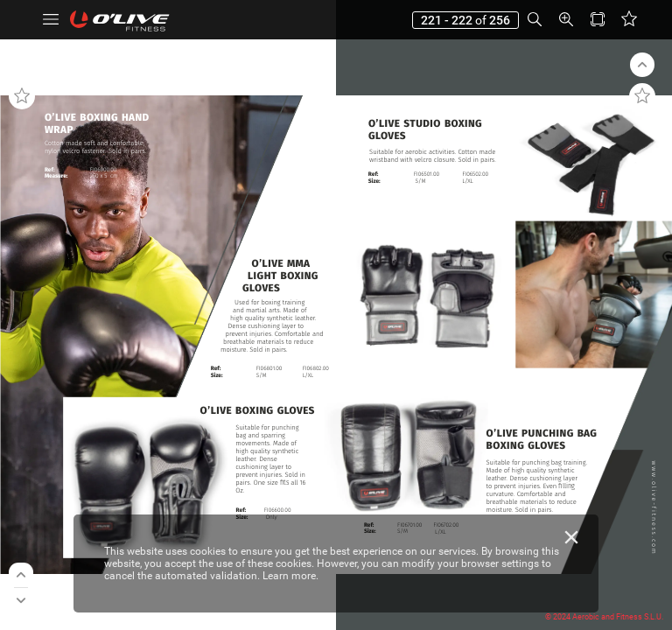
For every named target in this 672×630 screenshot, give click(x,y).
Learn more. (290, 576)
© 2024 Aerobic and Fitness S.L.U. (604, 617)
